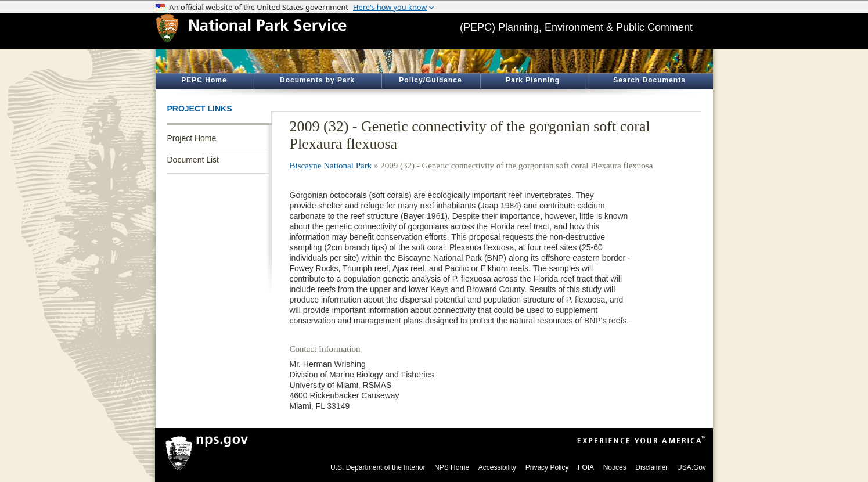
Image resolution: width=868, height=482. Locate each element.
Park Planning (533, 80)
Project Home (192, 138)
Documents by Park (317, 80)
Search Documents (649, 80)
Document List (193, 160)
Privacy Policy (547, 467)
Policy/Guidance (430, 80)
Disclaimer (651, 467)
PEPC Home (204, 80)
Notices (615, 467)
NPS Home (452, 467)
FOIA (586, 467)
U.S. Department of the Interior (378, 467)
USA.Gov (691, 467)
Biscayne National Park (331, 166)
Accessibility (497, 467)
